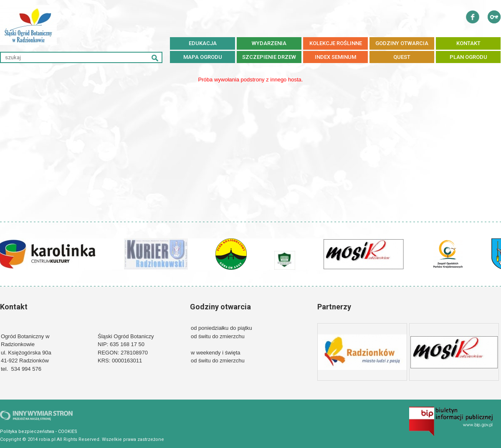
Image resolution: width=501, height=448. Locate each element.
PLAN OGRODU (468, 57)
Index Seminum (335, 57)
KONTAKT (468, 43)
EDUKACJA (203, 43)
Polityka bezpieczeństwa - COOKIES (39, 432)
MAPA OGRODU (203, 57)
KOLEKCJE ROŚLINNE (336, 43)
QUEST (402, 57)
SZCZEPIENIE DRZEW (269, 57)
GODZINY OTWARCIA (402, 43)
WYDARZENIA (269, 43)
